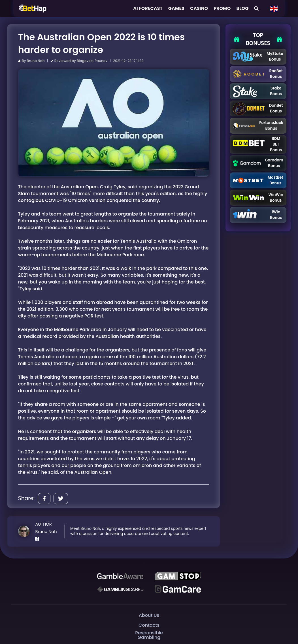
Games (176, 8)
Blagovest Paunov (92, 61)
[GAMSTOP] (178, 576)
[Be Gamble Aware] (120, 576)
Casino (199, 8)
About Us (149, 615)
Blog (242, 8)
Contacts (149, 625)
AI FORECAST (148, 8)
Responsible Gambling (149, 635)
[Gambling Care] (120, 589)
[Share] (44, 499)
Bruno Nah (36, 61)
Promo (222, 8)
